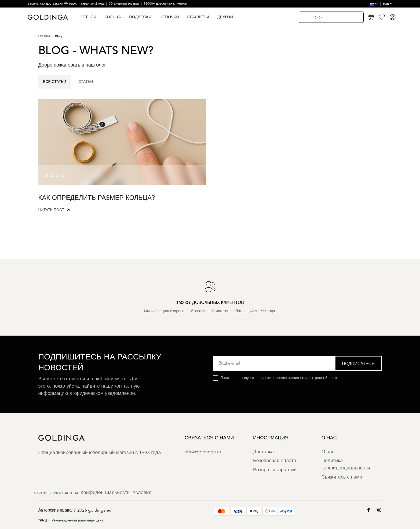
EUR (388, 4)
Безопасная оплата (275, 461)
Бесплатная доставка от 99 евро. (53, 3)
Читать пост (51, 210)
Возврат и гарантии (275, 470)
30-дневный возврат (125, 3)
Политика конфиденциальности (346, 464)
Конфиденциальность (105, 493)
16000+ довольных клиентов (165, 3)
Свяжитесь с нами (342, 477)
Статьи (86, 82)
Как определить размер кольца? (97, 198)
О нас (328, 452)
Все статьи (55, 82)
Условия (142, 493)
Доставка (263, 452)
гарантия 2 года (93, 3)
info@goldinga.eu (204, 452)
